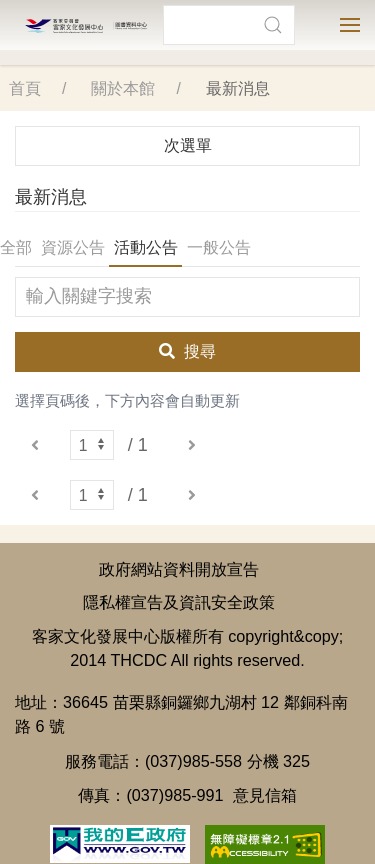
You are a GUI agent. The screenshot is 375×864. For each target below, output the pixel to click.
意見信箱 (265, 780)
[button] (272, 25)
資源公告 (73, 232)
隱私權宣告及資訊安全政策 (179, 587)
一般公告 (219, 232)
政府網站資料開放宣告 (179, 554)
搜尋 (187, 336)
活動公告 (146, 232)
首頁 (25, 73)
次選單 (188, 130)
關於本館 (123, 73)
